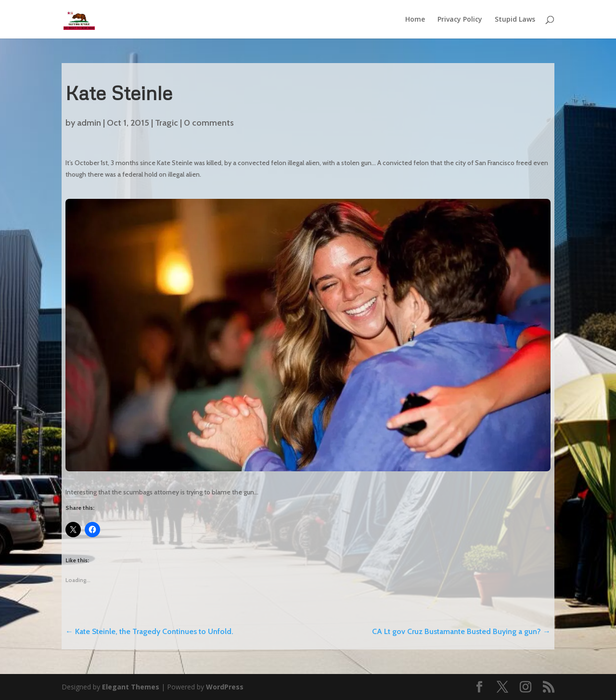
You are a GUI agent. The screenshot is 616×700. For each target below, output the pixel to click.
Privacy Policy (460, 20)
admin (89, 123)
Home (415, 20)
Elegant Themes (131, 687)
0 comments (209, 123)
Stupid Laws (515, 20)
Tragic (167, 123)
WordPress (225, 687)
